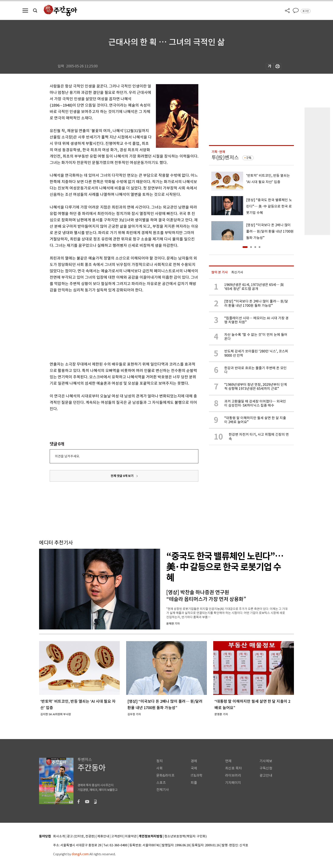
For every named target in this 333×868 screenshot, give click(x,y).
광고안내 (266, 775)
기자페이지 (233, 783)
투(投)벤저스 (225, 158)
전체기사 (163, 790)
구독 (249, 158)
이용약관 (131, 836)
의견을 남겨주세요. (67, 456)
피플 (194, 783)
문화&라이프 (165, 775)
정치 (159, 761)
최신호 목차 (234, 768)
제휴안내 (103, 836)
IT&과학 (197, 775)
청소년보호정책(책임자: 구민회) (186, 836)
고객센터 (117, 836)
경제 (194, 761)
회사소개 (59, 836)
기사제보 (266, 761)
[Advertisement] (113, 326)
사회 (159, 768)
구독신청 (266, 768)
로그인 (306, 11)
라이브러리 (233, 775)
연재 (228, 761)
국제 (194, 768)
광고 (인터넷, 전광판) (81, 836)
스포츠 (161, 783)
